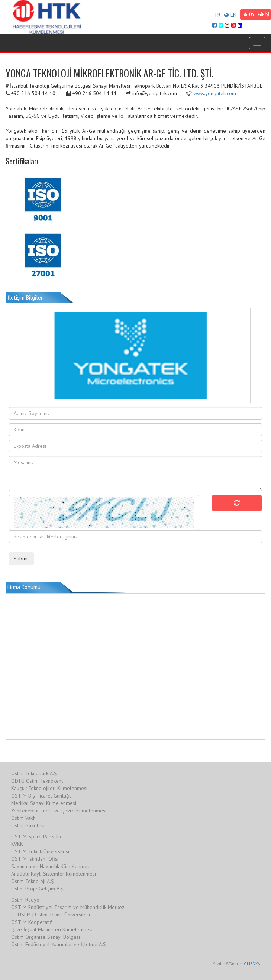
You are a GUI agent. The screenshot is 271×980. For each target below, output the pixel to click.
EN (230, 15)
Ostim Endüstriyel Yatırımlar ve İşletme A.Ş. (59, 944)
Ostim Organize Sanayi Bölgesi (46, 937)
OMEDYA (252, 964)
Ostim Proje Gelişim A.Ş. (38, 889)
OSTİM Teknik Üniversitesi (40, 851)
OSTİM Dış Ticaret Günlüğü (41, 796)
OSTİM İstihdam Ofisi (35, 859)
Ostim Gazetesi (28, 825)
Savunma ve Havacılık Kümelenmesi (51, 866)
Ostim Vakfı (23, 818)
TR (217, 15)
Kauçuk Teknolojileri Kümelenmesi (49, 788)
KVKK (17, 844)
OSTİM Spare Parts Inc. (37, 837)
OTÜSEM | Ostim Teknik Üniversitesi (51, 915)
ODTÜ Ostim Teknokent (37, 781)
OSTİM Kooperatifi (32, 922)
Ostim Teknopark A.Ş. (34, 773)
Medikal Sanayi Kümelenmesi (44, 803)
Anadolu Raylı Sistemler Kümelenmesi (54, 874)
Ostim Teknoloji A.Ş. (33, 881)
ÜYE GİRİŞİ (257, 14)
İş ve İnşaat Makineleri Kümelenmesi (52, 929)
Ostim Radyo (25, 900)
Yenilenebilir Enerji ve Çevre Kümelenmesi (59, 811)
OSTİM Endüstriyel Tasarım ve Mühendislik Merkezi (68, 907)
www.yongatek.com (215, 93)
